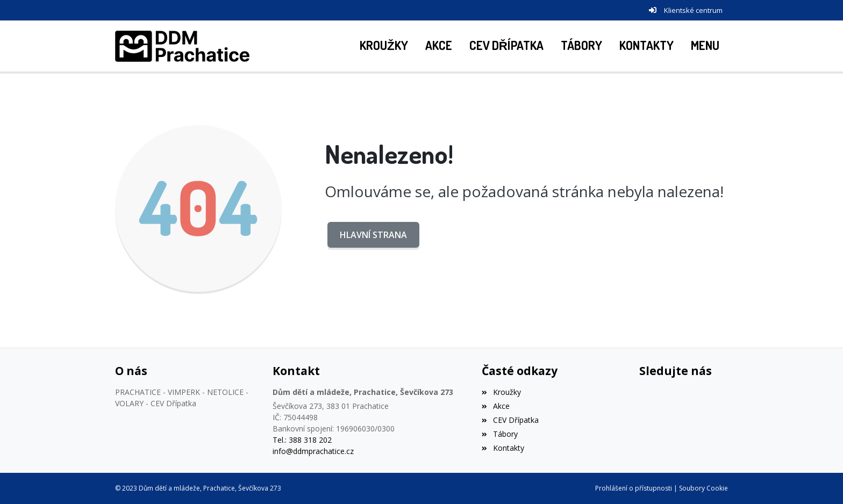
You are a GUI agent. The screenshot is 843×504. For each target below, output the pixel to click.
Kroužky (501, 392)
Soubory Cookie (703, 488)
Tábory (499, 434)
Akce (495, 406)
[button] (705, 46)
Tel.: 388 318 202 (302, 440)
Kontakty (503, 448)
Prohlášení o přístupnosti (634, 488)
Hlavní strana (373, 235)
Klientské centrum (693, 10)
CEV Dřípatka (510, 420)
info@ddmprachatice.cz (313, 451)
